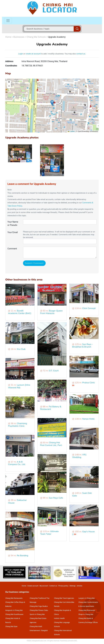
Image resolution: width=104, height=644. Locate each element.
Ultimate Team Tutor (49, 533)
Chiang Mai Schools (36, 37)
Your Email (13, 232)
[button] (52, 103)
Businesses (19, 37)
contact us (81, 54)
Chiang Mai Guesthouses (14, 614)
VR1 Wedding (79, 456)
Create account (33, 586)
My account (44, 586)
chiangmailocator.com (39, 641)
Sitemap (72, 586)
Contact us (53, 586)
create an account (33, 54)
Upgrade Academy (57, 37)
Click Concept (89, 308)
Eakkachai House (17, 501)
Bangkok (44, 631)
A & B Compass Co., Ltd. (17, 463)
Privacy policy (63, 586)
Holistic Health (59, 618)
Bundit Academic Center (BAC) (20, 312)
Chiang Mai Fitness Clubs (39, 610)
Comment (12, 249)
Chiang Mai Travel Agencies (64, 598)
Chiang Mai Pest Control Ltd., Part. (51, 444)
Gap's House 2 (83, 533)
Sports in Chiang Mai (37, 614)
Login (21, 54)
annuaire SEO (72, 641)
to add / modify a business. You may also (59, 54)
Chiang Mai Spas (11, 626)
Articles (80, 586)
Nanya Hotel (88, 419)
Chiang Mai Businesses (87, 610)
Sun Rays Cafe (56, 498)
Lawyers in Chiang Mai (87, 598)
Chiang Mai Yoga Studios (39, 606)
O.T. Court (54, 371)
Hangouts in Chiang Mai (14, 610)
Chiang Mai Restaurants (14, 598)
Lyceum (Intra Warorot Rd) (19, 386)
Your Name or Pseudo (13, 223)
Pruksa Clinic (88, 383)
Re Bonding (22, 556)
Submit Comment (34, 263)
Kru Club (21, 349)
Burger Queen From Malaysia (51, 312)
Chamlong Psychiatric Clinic (18, 425)
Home (8, 37)
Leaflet (71, 131)
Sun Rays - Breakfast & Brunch (82, 346)
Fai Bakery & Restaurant (51, 408)
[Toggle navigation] (8, 21)
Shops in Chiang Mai (86, 614)
